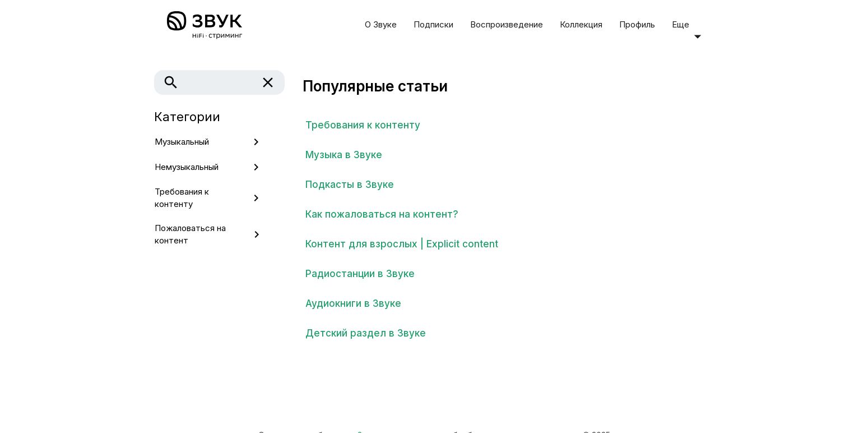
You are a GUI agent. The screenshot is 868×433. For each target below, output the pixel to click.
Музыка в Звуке (344, 155)
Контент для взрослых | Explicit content (402, 244)
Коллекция (581, 24)
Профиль (637, 24)
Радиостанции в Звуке (360, 274)
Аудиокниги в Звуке (353, 303)
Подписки (433, 24)
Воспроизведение (507, 24)
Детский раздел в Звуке (366, 333)
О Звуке (381, 24)
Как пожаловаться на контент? (382, 214)
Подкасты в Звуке (350, 185)
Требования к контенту (363, 125)
